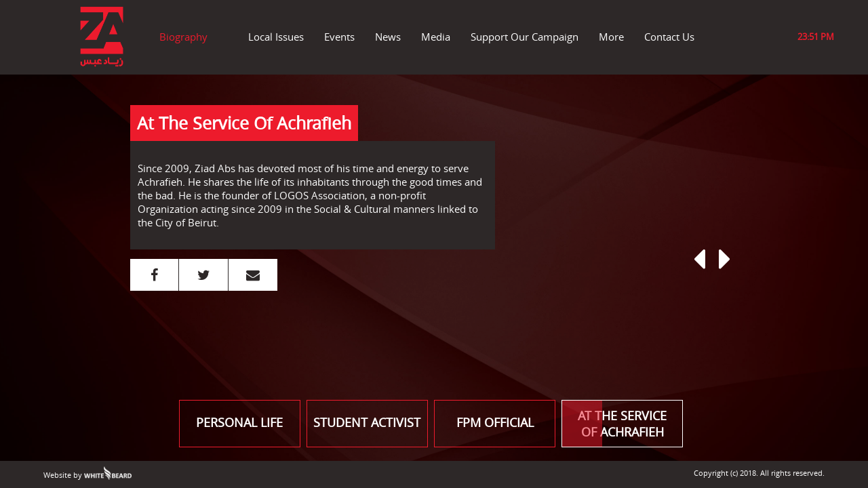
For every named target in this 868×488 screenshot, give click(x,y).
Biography (183, 37)
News (388, 37)
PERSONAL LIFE (239, 422)
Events (339, 37)
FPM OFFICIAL (495, 422)
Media (436, 37)
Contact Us (669, 37)
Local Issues (276, 37)
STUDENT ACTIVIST (367, 422)
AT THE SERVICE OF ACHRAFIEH (614, 424)
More (611, 37)
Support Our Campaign (525, 37)
